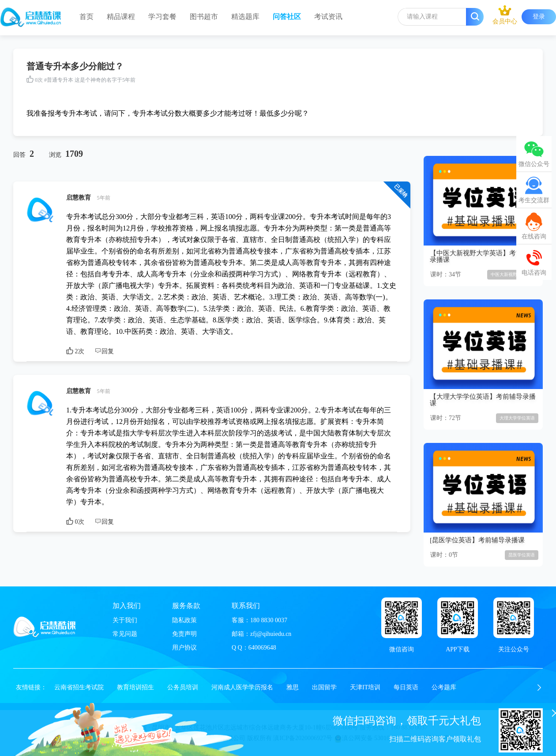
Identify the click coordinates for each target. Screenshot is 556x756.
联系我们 (246, 606)
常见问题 (125, 634)
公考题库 (444, 687)
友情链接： (31, 687)
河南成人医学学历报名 (242, 687)
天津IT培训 (365, 687)
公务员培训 (183, 687)
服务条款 (186, 606)
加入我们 (127, 606)
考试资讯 (328, 17)
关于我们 (125, 620)
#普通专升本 (59, 80)
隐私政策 (184, 620)
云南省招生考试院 (79, 687)
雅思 (293, 687)
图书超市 (204, 17)
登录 (539, 17)
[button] (539, 688)
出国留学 (324, 687)
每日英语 (406, 687)
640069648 (262, 648)
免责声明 (184, 634)
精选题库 (245, 17)
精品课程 (121, 17)
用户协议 (184, 648)
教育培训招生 (135, 687)
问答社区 (287, 17)
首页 (86, 17)
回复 (104, 351)
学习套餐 (162, 17)
